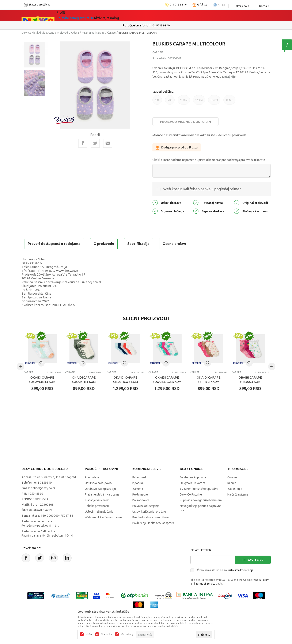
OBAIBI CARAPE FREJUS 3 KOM (250, 390)
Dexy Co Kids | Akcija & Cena (38, 33)
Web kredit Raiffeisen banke (103, 528)
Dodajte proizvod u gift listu (177, 147)
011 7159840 (43, 493)
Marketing (127, 634)
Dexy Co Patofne (191, 505)
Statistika (107, 634)
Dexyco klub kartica (193, 494)
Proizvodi (63, 33)
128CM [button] (199, 102)
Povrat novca (141, 511)
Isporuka (138, 494)
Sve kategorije (71, 15)
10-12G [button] (229, 102)
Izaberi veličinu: (163, 92)
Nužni (89, 634)
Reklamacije (140, 505)
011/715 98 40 (161, 25)
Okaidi (173, 15)
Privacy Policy (261, 590)
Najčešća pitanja (238, 505)
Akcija (93, 15)
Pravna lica (92, 488)
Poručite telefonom (137, 25)
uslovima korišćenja (241, 581)
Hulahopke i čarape (93, 33)
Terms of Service (205, 594)
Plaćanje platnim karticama (102, 505)
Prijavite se (253, 570)
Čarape (111, 33)
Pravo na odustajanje (146, 516)
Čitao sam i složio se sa (225, 581)
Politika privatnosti (97, 516)
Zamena (138, 499)
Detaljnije (229, 77)
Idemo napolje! (117, 15)
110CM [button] (184, 102)
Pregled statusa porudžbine (151, 528)
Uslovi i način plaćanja (99, 522)
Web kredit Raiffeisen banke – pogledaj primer (202, 189)
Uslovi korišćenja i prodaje (149, 522)
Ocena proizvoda (112, 244)
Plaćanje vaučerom (97, 511)
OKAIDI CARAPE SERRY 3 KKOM (209, 390)
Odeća (75, 33)
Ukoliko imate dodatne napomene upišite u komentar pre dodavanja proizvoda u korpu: (209, 160)
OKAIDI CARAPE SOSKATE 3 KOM (84, 390)
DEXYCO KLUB (149, 15)
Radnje (232, 494)
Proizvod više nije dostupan (185, 122)
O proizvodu (38, 244)
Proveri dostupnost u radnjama (54, 254)
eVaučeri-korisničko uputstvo (199, 499)
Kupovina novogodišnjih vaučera (201, 511)
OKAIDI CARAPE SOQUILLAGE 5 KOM (167, 390)
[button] (41, 373)
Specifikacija (73, 244)
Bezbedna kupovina (193, 488)
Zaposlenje (235, 499)
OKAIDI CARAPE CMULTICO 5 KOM (126, 390)
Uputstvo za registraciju (100, 499)
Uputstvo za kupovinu (99, 494)
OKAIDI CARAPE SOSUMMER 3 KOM (42, 390)
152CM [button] (214, 102)
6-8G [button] (170, 102)
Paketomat (139, 488)
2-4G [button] (157, 102)
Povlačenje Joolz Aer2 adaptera (153, 534)
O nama (232, 488)
